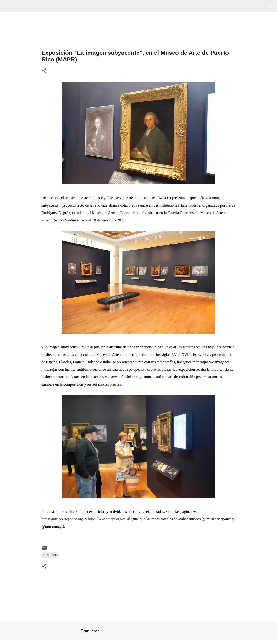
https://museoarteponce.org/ (63, 519)
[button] (44, 71)
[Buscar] (20, 6)
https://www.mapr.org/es (107, 519)
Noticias (50, 555)
